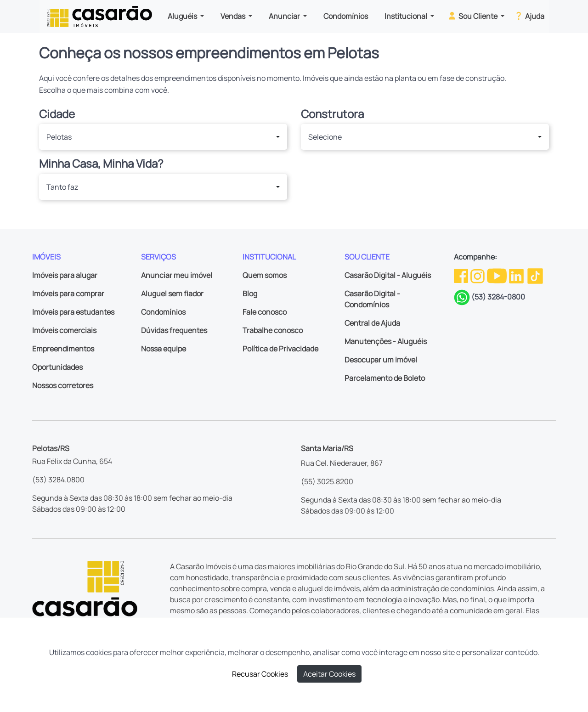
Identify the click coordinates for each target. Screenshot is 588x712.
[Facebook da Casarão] (462, 275)
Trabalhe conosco (273, 330)
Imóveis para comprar (68, 294)
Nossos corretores (63, 385)
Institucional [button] (407, 16)
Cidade (57, 114)
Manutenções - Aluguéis (386, 341)
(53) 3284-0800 (498, 297)
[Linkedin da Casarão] (517, 275)
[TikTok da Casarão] (535, 275)
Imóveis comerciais (64, 330)
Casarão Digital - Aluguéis (388, 275)
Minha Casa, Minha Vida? (101, 164)
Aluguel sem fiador (172, 294)
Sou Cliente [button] (473, 16)
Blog (250, 294)
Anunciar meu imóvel (177, 275)
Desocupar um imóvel (381, 360)
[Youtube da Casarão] (498, 275)
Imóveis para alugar (65, 275)
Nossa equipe (164, 349)
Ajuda (529, 16)
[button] (163, 137)
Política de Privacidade (280, 349)
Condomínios (346, 16)
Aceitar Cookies (329, 674)
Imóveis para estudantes (73, 312)
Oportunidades (57, 367)
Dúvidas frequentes (174, 330)
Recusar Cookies (260, 674)
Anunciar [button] (285, 16)
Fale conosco (265, 312)
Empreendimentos (63, 349)
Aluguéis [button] (183, 16)
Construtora (332, 114)
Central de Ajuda (372, 323)
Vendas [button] (234, 16)
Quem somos (265, 275)
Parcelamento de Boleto (385, 378)
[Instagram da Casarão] (478, 275)
